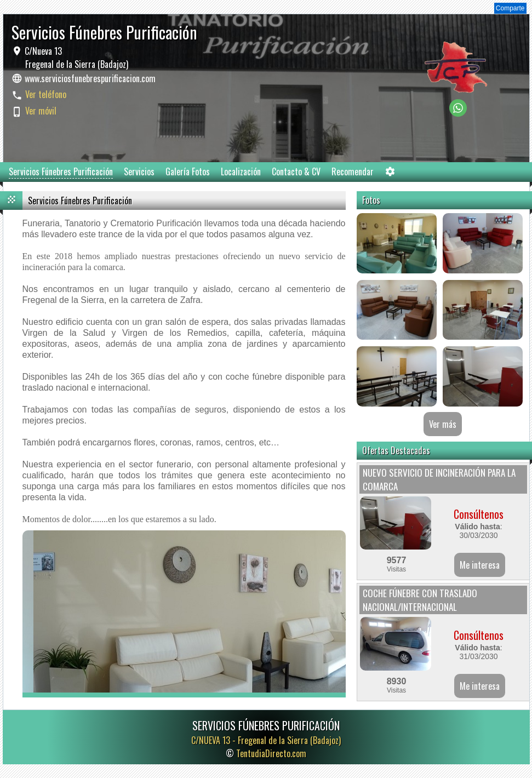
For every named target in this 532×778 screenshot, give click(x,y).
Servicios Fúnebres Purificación (61, 171)
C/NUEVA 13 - (266, 740)
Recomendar (353, 171)
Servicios (139, 171)
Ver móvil (41, 111)
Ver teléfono (46, 94)
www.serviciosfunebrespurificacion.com (90, 78)
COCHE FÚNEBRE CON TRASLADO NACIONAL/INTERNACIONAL (420, 600)
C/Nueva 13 (75, 58)
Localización (241, 171)
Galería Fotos (188, 171)
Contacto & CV (296, 171)
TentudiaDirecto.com (271, 753)
